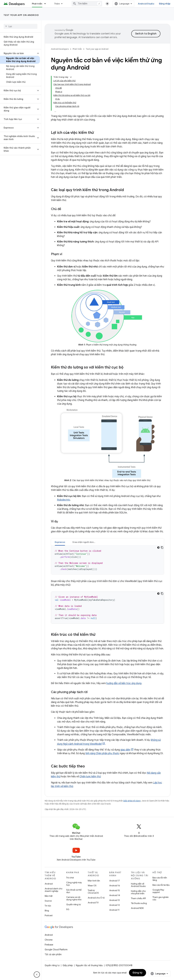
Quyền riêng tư (73, 904)
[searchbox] (21, 26)
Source (48, 901)
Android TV (93, 903)
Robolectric (64, 500)
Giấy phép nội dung (132, 801)
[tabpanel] (108, 560)
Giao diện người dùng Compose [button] (86, 542)
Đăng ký (138, 973)
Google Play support (158, 891)
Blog (47, 911)
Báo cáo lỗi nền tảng (160, 879)
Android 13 (114, 900)
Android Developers (60, 49)
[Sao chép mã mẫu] (162, 548)
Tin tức (48, 906)
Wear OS (92, 886)
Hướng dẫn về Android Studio (138, 885)
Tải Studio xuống (139, 903)
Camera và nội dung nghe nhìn (74, 898)
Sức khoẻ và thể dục (74, 891)
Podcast (49, 915)
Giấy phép (68, 965)
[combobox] (87, 4)
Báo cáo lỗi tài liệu (161, 885)
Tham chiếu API (138, 898)
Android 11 (114, 910)
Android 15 (115, 890)
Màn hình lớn (94, 881)
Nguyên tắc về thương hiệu (89, 965)
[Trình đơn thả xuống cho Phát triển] (46, 4)
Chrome (49, 940)
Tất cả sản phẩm (53, 954)
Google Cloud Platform (56, 950)
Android (49, 884)
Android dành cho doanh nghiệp (53, 890)
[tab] (60, 542)
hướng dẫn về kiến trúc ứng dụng (124, 683)
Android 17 (115, 881)
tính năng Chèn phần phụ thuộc (102, 753)
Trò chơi (70, 878)
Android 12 (115, 905)
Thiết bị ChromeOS (93, 892)
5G (68, 909)
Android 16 (115, 886)
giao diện (125, 750)
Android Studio (146, 4)
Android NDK (137, 908)
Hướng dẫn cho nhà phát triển (138, 892)
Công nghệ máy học (74, 884)
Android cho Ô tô (96, 898)
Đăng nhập (165, 4)
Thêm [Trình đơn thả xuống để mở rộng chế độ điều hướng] (57, 4)
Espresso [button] (60, 542)
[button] (18, 53)
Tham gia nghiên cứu (161, 898)
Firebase (49, 945)
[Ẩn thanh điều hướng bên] (37, 975)
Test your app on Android (21, 15)
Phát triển (77, 49)
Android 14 (115, 895)
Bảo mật (49, 896)
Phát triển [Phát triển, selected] (37, 4)
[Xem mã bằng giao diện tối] (158, 548)
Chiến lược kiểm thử (90, 777)
